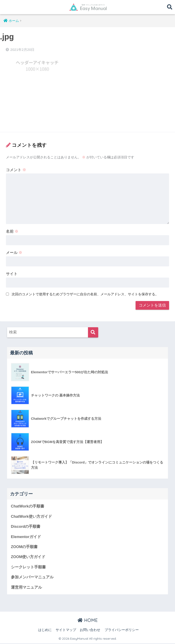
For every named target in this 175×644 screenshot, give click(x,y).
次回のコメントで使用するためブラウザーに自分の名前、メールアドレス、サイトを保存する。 (85, 294)
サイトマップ (66, 631)
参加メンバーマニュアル (32, 578)
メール (14, 253)
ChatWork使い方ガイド (32, 516)
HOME (88, 621)
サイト (12, 274)
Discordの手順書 (26, 527)
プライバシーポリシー (122, 631)
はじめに (45, 631)
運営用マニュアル (26, 588)
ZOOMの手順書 (24, 547)
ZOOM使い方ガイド (28, 557)
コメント (16, 170)
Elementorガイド (26, 537)
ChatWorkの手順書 (28, 506)
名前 (12, 231)
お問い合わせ (90, 631)
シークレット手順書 (28, 568)
